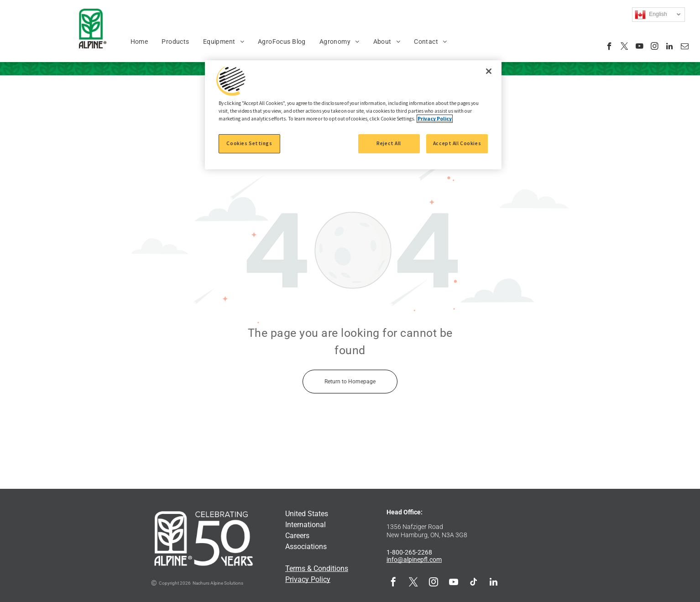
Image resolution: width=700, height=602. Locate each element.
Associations (306, 547)
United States (307, 514)
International (306, 525)
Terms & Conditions (317, 568)
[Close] (489, 71)
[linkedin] (670, 47)
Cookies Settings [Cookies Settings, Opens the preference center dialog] (249, 143)
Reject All (389, 143)
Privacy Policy (308, 579)
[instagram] (655, 47)
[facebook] (609, 47)
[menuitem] (139, 42)
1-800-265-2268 (409, 552)
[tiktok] (474, 583)
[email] (685, 47)
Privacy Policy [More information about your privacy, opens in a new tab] (435, 119)
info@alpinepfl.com (414, 560)
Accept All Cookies (457, 143)
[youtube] (640, 47)
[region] (353, 115)
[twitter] (624, 47)
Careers (297, 536)
